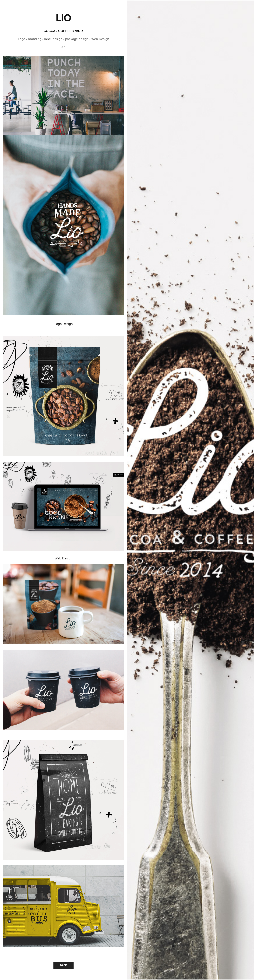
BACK (63, 965)
